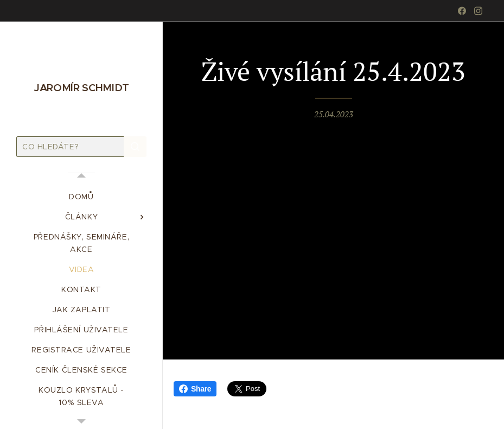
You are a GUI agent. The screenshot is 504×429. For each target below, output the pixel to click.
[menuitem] (81, 197)
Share (195, 389)
